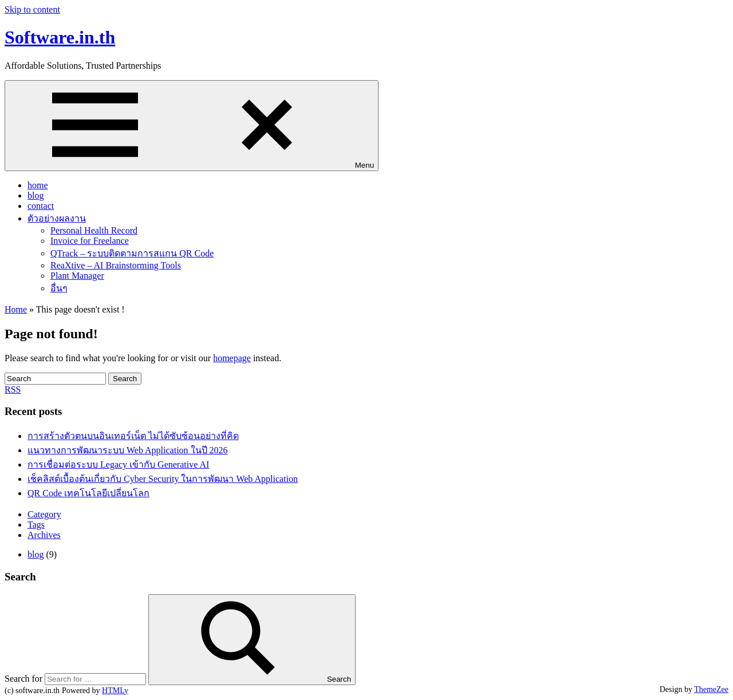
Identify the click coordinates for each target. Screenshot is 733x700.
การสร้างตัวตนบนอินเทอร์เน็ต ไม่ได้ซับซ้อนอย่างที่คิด (133, 436)
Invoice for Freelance (90, 241)
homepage (232, 358)
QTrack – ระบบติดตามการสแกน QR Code (132, 253)
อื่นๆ (59, 288)
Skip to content (32, 9)
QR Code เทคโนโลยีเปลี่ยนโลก (88, 493)
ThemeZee (711, 689)
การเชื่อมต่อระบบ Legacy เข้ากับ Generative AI (118, 464)
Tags (36, 525)
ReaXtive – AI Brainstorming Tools (116, 265)
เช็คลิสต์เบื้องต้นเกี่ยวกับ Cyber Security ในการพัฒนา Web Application (163, 479)
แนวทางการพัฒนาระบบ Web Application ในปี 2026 (128, 450)
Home (16, 309)
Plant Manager (77, 276)
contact (41, 206)
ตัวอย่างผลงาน (57, 218)
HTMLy (115, 691)
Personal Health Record (94, 230)
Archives (44, 535)
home (38, 185)
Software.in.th (60, 37)
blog (36, 195)
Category (44, 514)
